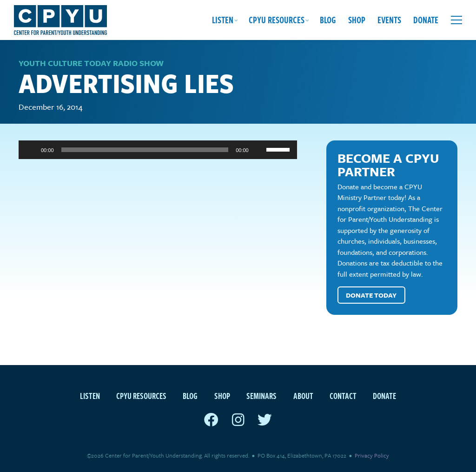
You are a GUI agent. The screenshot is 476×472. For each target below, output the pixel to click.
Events (389, 20)
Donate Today (371, 295)
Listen (223, 20)
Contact (343, 396)
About (303, 396)
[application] (158, 150)
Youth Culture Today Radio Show (91, 63)
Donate (426, 20)
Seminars (261, 396)
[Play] (31, 150)
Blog (328, 20)
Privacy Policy (372, 455)
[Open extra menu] (456, 20)
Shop (357, 20)
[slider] (145, 150)
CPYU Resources (277, 20)
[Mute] (259, 150)
